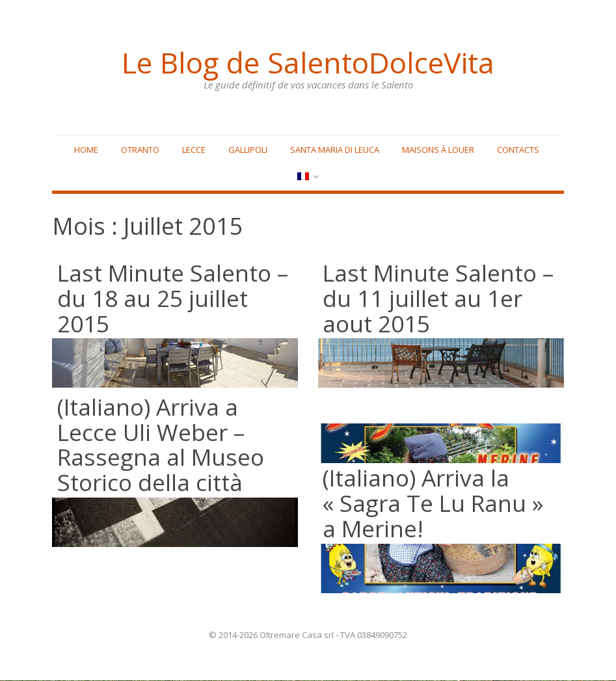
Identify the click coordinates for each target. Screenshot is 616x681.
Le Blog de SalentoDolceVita (308, 62)
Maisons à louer (438, 150)
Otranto (140, 150)
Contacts (518, 150)
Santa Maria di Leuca (335, 150)
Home (86, 150)
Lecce (194, 150)
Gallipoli (248, 150)
